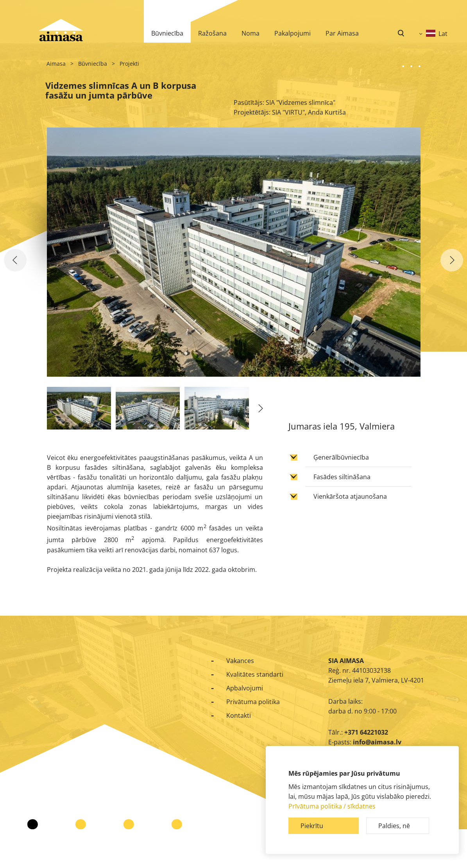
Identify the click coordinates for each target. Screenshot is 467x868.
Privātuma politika (253, 702)
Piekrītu (312, 826)
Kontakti (239, 715)
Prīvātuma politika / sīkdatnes (332, 806)
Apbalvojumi (245, 688)
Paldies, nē (394, 826)
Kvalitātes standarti (255, 674)
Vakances (240, 661)
